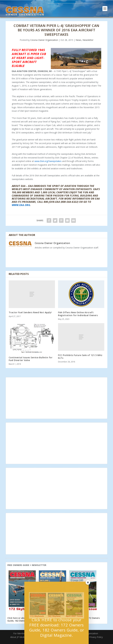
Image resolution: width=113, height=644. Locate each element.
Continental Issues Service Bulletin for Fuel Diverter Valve (31, 359)
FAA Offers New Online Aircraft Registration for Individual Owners (78, 314)
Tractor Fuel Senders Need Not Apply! (30, 312)
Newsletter (88, 40)
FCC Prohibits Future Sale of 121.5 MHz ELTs (80, 357)
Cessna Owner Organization (44, 40)
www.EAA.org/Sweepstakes (48, 161)
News (78, 40)
